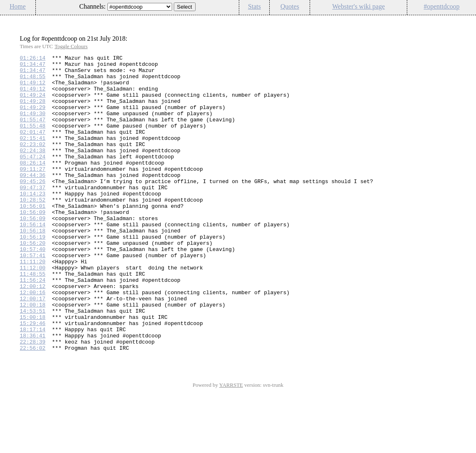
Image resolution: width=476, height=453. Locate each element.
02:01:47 (33, 148)
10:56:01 (33, 237)
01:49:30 (33, 125)
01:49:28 (33, 111)
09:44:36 (33, 200)
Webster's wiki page (359, 6)
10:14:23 (33, 222)
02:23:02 (33, 163)
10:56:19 (33, 274)
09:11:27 (33, 192)
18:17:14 (33, 385)
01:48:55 (33, 81)
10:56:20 (33, 281)
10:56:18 (33, 266)
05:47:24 (33, 177)
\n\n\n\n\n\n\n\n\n (140, 7)
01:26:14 (33, 59)
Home (17, 6)
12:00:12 (33, 333)
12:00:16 (33, 340)
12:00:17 (33, 348)
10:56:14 (33, 259)
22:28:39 (33, 400)
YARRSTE (231, 444)
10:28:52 (33, 229)
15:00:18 (33, 370)
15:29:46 (33, 377)
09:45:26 (33, 207)
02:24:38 (33, 170)
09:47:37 (33, 214)
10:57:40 (33, 288)
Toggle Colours (71, 46)
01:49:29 (33, 118)
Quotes (290, 6)
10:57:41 (33, 296)
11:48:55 (33, 318)
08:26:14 (33, 185)
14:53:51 (33, 362)
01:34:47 (33, 66)
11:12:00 (33, 311)
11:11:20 (33, 303)
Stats (254, 6)
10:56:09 (33, 244)
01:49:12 (33, 88)
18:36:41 (33, 392)
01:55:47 (33, 133)
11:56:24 (33, 325)
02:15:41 (33, 155)
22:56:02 (33, 407)
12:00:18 (33, 355)
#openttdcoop (442, 6)
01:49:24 (33, 103)
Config (465, 20)
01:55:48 (33, 140)
